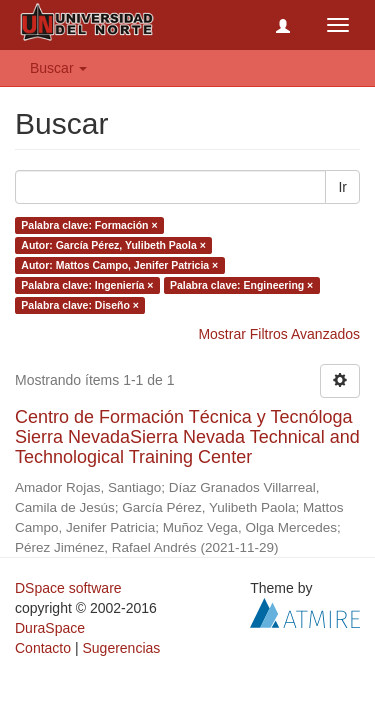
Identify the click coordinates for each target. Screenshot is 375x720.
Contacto (43, 648)
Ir (342, 187)
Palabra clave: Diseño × (80, 305)
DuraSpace (50, 628)
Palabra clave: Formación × (89, 225)
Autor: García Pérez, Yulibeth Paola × (113, 245)
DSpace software (68, 588)
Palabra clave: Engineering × (241, 285)
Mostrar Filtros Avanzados (279, 334)
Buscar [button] (58, 68)
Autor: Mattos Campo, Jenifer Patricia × (119, 265)
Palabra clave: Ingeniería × (87, 285)
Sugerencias (121, 648)
